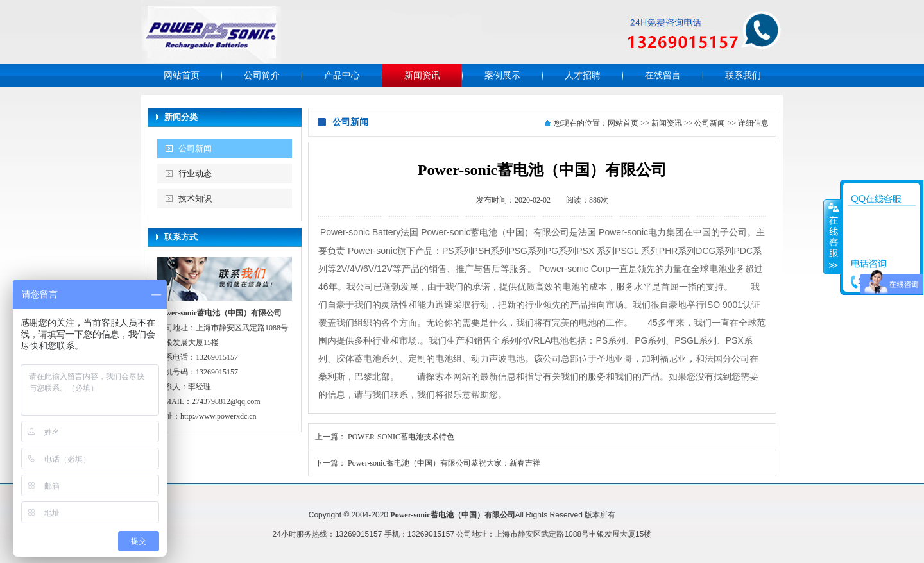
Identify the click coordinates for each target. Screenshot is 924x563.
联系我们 (743, 75)
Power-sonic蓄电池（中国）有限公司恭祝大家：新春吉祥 (444, 463)
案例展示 (502, 75)
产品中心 (342, 75)
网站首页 (182, 75)
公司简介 (262, 75)
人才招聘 (583, 75)
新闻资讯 (422, 75)
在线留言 (663, 75)
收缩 (832, 237)
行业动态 (195, 173)
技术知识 (195, 198)
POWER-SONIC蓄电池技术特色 (401, 437)
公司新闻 (195, 148)
